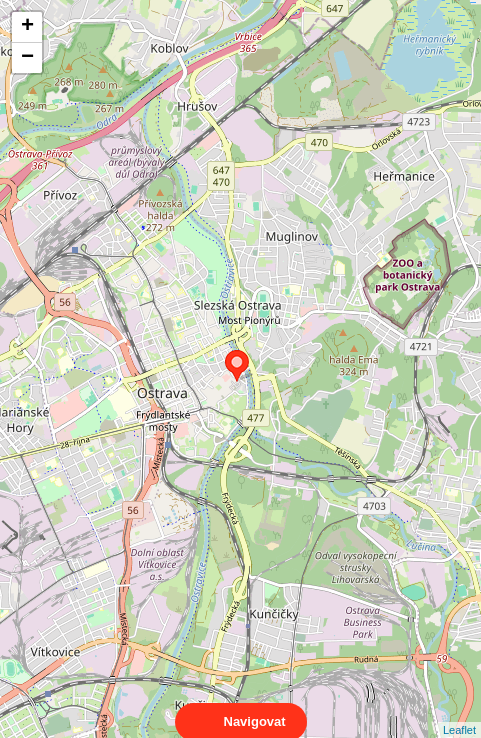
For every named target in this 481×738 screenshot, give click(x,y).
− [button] (27, 58)
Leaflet (459, 712)
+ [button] (27, 27)
